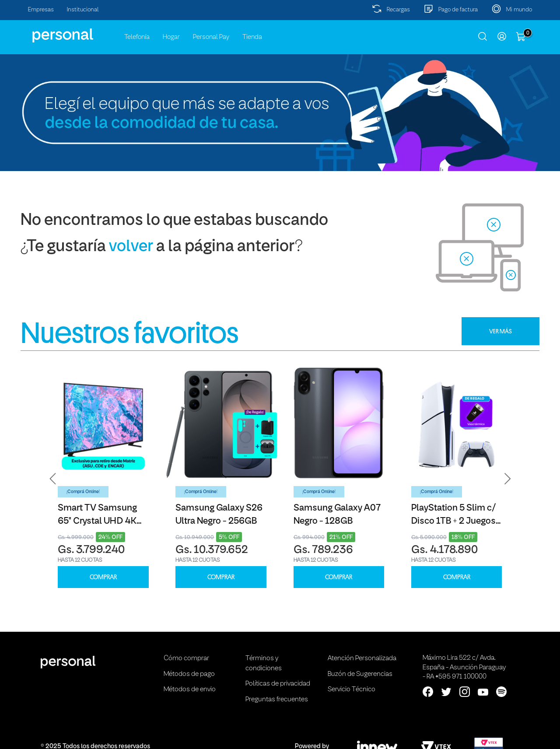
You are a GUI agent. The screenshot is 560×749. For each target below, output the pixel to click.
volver (131, 247)
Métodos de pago (189, 674)
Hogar (171, 37)
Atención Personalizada (362, 658)
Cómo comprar (186, 658)
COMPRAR (103, 577)
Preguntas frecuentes (277, 700)
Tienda (252, 37)
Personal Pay (211, 37)
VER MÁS (500, 331)
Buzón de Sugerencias (360, 674)
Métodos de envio (190, 689)
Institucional (83, 10)
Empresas (41, 10)
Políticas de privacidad (278, 684)
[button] (53, 479)
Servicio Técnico (352, 689)
